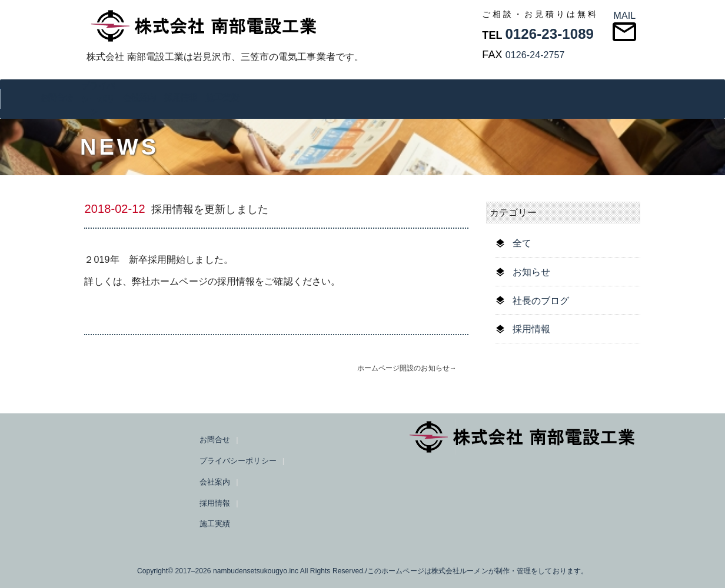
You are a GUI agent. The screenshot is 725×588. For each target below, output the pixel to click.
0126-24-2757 (535, 55)
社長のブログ (541, 301)
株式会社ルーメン (460, 571)
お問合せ (56, 97)
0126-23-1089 (549, 34)
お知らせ (531, 272)
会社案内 (139, 97)
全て (522, 243)
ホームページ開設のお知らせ (403, 368)
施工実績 (222, 97)
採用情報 (181, 97)
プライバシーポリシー (98, 99)
